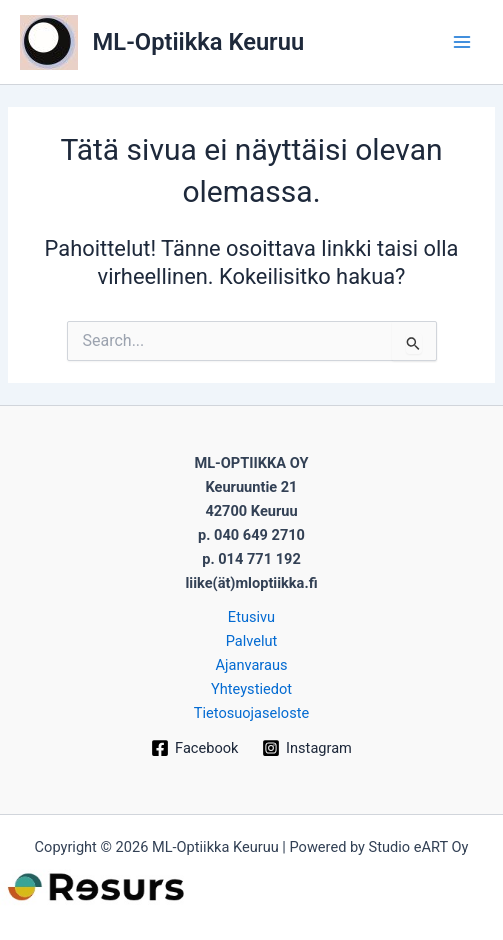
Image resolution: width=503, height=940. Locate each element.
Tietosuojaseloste (251, 713)
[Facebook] (194, 748)
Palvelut (252, 641)
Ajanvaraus (251, 665)
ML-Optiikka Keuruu (199, 42)
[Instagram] (306, 748)
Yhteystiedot (251, 689)
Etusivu (251, 617)
